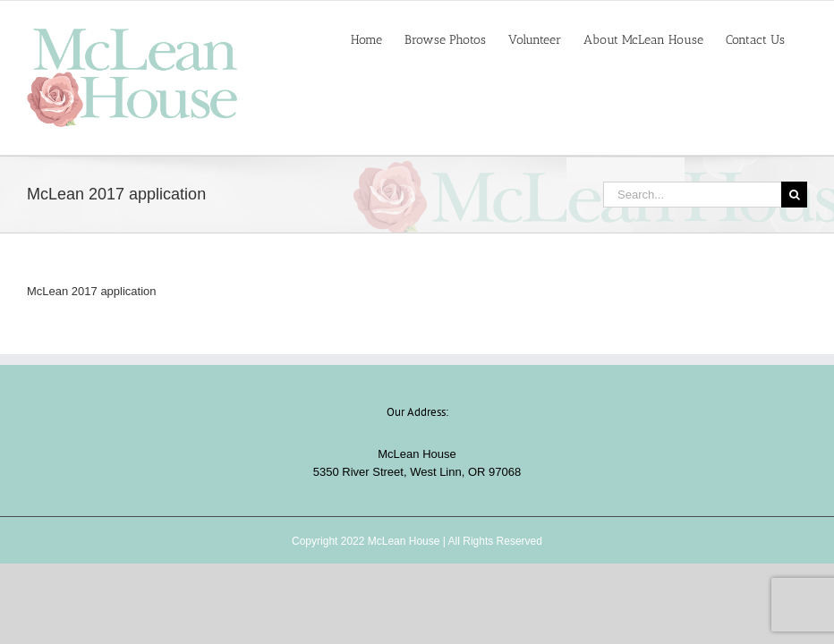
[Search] (794, 195)
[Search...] (692, 195)
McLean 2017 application (92, 291)
